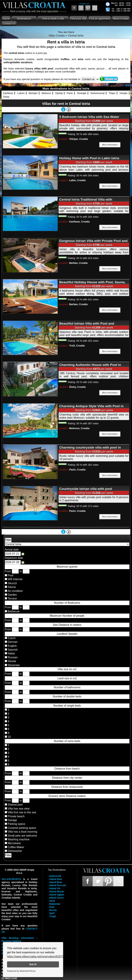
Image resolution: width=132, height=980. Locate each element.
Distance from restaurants (67, 787)
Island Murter (57, 891)
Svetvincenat (97, 93)
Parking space (16, 824)
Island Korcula (57, 885)
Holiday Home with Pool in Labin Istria (89, 158)
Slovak (12, 661)
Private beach (16, 816)
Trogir (53, 916)
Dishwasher (15, 851)
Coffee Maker (16, 847)
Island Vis (55, 888)
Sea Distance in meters (67, 625)
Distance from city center (67, 778)
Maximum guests (67, 567)
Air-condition (15, 591)
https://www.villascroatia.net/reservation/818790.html (39, 956)
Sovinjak (82, 93)
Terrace (12, 598)
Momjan (33, 93)
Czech (11, 638)
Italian (11, 653)
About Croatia (121, 19)
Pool (10, 575)
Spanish (12, 650)
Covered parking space (22, 828)
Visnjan (123, 93)
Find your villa (78, 19)
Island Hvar (56, 879)
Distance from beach (67, 769)
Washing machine (19, 839)
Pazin (70, 93)
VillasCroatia (11, 879)
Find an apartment (100, 19)
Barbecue (14, 611)
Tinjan (112, 93)
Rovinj (53, 910)
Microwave (14, 843)
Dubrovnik (55, 876)
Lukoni (21, 93)
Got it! (33, 964)
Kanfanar (8, 93)
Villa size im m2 (67, 669)
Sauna (12, 587)
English (12, 646)
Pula (52, 907)
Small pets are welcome (22, 836)
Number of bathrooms (67, 687)
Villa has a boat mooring (22, 832)
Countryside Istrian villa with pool (86, 489)
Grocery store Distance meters (67, 796)
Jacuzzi (12, 583)
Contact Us (9, 24)
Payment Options (11, 941)
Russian (12, 657)
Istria (52, 901)
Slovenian (13, 665)
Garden (12, 595)
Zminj (6, 97)
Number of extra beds (67, 741)
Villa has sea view (19, 809)
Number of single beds (67, 706)
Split (52, 913)
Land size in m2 (67, 678)
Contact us (88, 79)
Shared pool (15, 805)
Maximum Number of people (67, 616)
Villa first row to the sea (22, 812)
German (12, 642)
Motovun (46, 93)
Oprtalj (59, 93)
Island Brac (56, 882)
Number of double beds (67, 696)
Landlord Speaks (67, 634)
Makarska (55, 904)
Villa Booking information (18, 938)
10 (9, 737)
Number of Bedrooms (67, 603)
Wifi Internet (15, 579)
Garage (12, 820)
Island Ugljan (57, 895)
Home (6, 19)
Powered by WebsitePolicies (21, 971)
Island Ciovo (56, 898)
